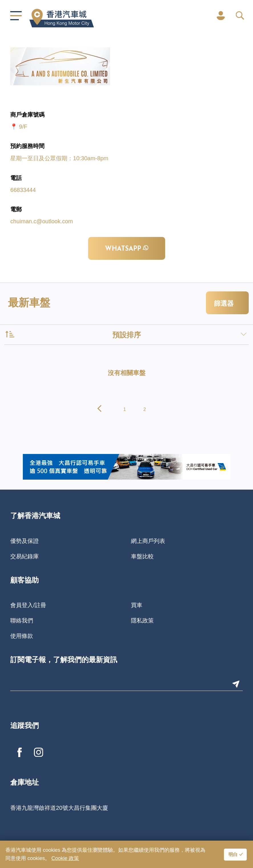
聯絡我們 (22, 620)
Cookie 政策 (65, 858)
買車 (137, 605)
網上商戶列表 (148, 541)
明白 (233, 855)
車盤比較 (142, 556)
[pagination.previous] (101, 409)
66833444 (23, 190)
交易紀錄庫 (25, 556)
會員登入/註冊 (28, 605)
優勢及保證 (25, 541)
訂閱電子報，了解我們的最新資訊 (64, 660)
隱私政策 (142, 620)
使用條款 (22, 636)
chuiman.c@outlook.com (42, 221)
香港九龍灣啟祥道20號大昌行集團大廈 (59, 808)
